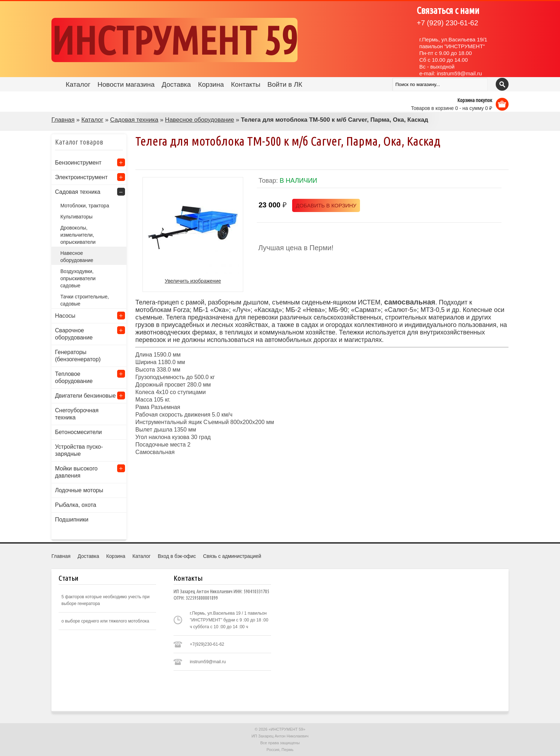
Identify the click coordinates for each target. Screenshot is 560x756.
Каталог (78, 84)
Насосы (65, 316)
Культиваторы (76, 217)
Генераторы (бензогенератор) (78, 356)
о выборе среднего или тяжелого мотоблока (105, 621)
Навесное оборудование (199, 120)
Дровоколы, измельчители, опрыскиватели (78, 235)
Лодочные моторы (79, 490)
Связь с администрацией (232, 556)
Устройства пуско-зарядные (79, 450)
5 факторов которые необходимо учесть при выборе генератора (106, 600)
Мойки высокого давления (76, 472)
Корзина (211, 84)
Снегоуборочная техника (77, 414)
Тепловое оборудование (74, 377)
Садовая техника (134, 120)
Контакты (246, 84)
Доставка (176, 84)
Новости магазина (126, 84)
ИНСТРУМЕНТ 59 (174, 40)
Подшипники (72, 520)
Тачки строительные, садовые (85, 300)
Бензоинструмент (78, 163)
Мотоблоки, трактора (85, 206)
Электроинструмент (81, 177)
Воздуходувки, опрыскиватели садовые (78, 278)
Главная (63, 120)
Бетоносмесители (78, 432)
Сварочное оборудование (74, 334)
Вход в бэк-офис (177, 556)
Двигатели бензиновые (85, 396)
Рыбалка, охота (76, 505)
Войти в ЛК (285, 84)
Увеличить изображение (193, 281)
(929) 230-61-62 (447, 23)
